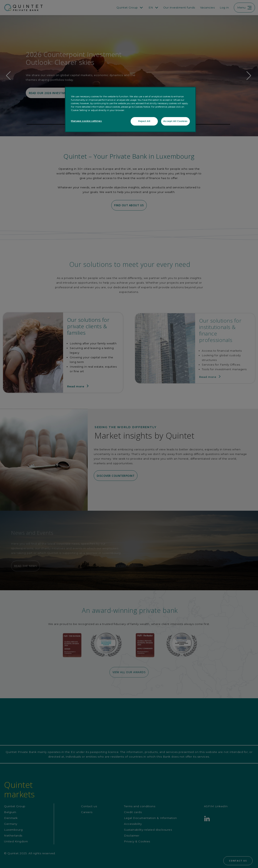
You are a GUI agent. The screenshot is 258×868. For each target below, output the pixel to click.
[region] (130, 110)
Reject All (144, 121)
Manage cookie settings (86, 121)
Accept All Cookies (175, 121)
